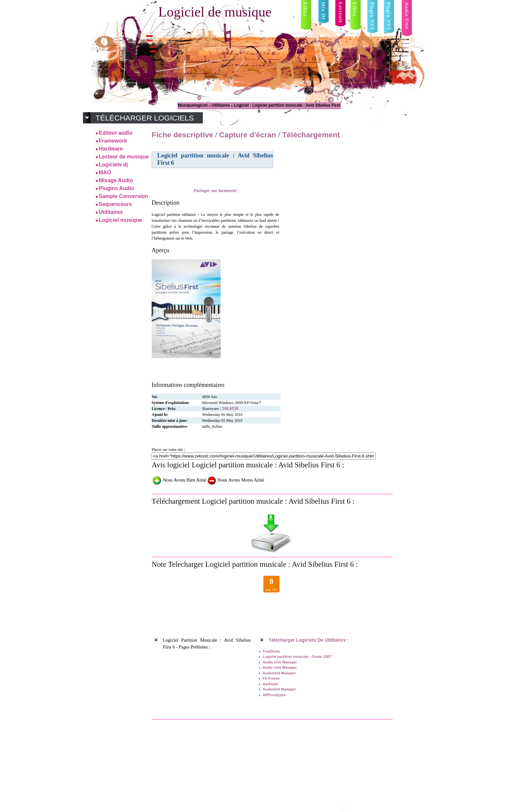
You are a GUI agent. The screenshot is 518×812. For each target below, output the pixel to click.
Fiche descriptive (182, 135)
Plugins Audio (116, 188)
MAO (105, 172)
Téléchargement (311, 135)
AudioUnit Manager (279, 673)
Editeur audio (116, 133)
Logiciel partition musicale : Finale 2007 (297, 657)
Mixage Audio (116, 180)
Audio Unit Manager (280, 662)
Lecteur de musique (124, 157)
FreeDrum (271, 651)
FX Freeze (271, 678)
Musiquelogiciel (193, 105)
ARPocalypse (274, 695)
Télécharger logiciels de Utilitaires (307, 640)
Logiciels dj (113, 165)
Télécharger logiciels (145, 118)
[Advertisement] (336, 188)
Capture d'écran (249, 135)
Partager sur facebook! (216, 191)
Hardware (111, 149)
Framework (113, 141)
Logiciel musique (120, 220)
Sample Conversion (123, 196)
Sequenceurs (115, 204)
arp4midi (270, 684)
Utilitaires (221, 105)
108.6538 (230, 409)
